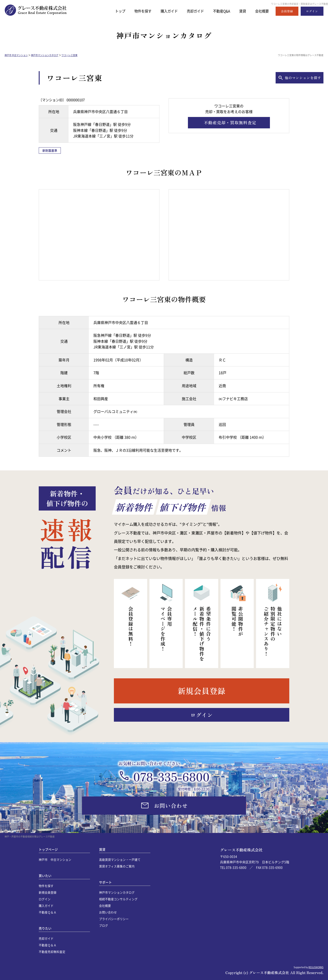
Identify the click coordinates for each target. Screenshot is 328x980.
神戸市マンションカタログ (45, 55)
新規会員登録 (48, 892)
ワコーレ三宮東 (69, 55)
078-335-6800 (171, 776)
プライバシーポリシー (114, 919)
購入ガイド (160, 11)
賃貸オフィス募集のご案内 (117, 866)
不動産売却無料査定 (52, 952)
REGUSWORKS (316, 967)
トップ (107, 11)
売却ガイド (189, 11)
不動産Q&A (218, 11)
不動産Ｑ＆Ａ (48, 912)
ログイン (45, 899)
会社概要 (261, 11)
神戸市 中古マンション (16, 55)
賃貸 (240, 11)
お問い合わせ (108, 912)
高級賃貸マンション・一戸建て (120, 859)
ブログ (104, 925)
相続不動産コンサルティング (118, 899)
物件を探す (132, 11)
